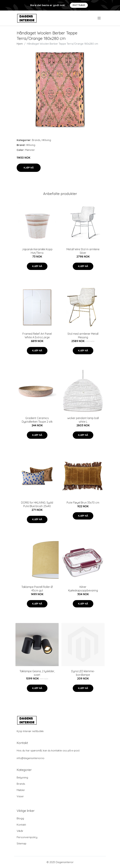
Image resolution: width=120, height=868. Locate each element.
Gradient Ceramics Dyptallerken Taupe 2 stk (37, 420)
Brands (36, 140)
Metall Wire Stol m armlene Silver (83, 251)
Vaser (20, 796)
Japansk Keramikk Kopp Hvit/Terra (37, 251)
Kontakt (21, 825)
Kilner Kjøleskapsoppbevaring (83, 589)
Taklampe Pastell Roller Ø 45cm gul (37, 589)
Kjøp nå (29, 168)
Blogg (20, 818)
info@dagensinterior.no (31, 758)
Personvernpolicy (27, 837)
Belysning (22, 777)
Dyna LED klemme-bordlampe (83, 673)
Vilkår (20, 831)
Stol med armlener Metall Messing (83, 336)
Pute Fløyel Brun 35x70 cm (83, 503)
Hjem (20, 44)
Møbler (21, 790)
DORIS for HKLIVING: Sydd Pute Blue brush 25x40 (37, 504)
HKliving (46, 140)
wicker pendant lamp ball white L (83, 420)
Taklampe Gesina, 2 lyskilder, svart (37, 673)
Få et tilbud (79, 5)
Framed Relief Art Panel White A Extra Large (37, 336)
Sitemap (22, 843)
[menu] (99, 18)
